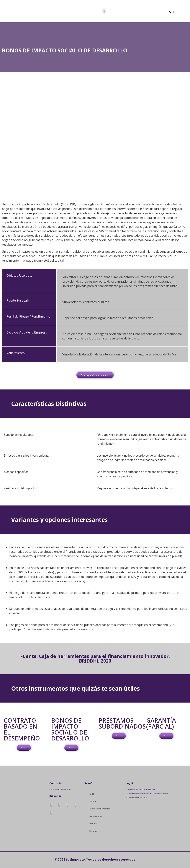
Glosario (93, 831)
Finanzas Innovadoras (100, 809)
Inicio (91, 794)
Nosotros (93, 802)
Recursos (93, 824)
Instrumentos (95, 817)
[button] (104, 11)
